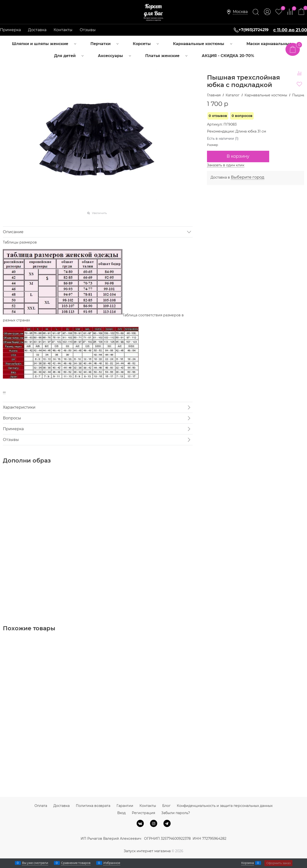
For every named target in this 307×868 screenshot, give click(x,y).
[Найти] (256, 12)
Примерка (10, 30)
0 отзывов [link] (218, 116)
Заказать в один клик (226, 165)
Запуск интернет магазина (147, 851)
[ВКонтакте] (140, 823)
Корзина (248, 863)
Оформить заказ (278, 863)
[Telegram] (167, 823)
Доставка (37, 30)
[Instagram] (154, 823)
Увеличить (99, 213)
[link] (240, 12)
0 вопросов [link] (242, 116)
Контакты (63, 30)
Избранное (112, 863)
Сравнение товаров (76, 863)
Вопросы (12, 418)
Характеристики (19, 407)
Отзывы (88, 30)
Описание (13, 232)
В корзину (238, 156)
